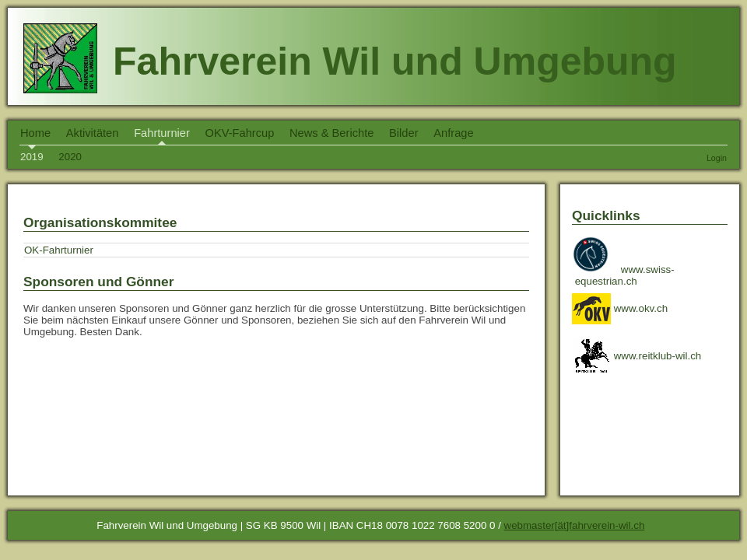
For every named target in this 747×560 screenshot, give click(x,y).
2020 (70, 157)
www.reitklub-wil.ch (637, 356)
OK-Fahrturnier (59, 250)
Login (717, 158)
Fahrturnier (162, 133)
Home (35, 133)
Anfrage (453, 133)
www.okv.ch (620, 308)
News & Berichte (331, 133)
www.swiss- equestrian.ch (624, 275)
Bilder (403, 133)
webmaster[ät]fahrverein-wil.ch (575, 525)
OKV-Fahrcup (240, 133)
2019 (32, 157)
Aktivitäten (93, 133)
